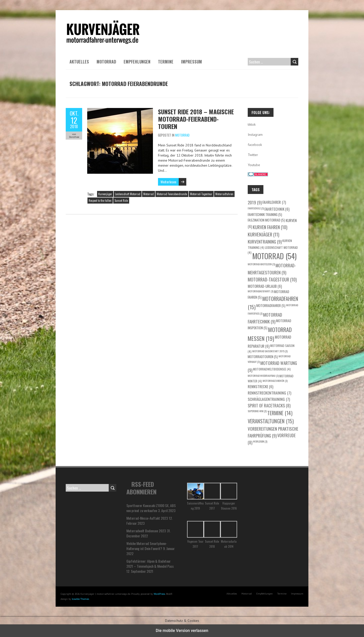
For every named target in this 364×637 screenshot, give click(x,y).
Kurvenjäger (105, 194)
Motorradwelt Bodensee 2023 (146, 531)
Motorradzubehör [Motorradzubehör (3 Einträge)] (275, 381)
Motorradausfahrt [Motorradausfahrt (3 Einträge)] (260, 291)
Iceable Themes (80, 599)
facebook (255, 145)
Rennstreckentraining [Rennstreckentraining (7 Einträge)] (269, 393)
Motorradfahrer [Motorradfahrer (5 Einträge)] (271, 305)
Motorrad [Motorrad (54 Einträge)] (274, 256)
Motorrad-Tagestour (201, 194)
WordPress (159, 594)
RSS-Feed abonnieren (141, 488)
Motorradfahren (224, 194)
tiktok (252, 124)
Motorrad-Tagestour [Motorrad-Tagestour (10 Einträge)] (272, 279)
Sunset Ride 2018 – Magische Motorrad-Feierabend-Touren (196, 119)
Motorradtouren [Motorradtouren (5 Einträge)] (263, 357)
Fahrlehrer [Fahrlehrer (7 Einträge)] (274, 202)
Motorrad (106, 62)
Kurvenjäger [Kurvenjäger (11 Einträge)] (264, 234)
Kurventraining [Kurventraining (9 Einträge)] (265, 241)
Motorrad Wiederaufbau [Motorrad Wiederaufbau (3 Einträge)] (263, 376)
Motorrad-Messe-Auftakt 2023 (147, 518)
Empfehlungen (137, 62)
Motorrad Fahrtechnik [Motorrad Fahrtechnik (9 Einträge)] (265, 318)
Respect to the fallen (100, 201)
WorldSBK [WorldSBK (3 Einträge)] (260, 441)
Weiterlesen (168, 182)
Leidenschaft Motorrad (128, 194)
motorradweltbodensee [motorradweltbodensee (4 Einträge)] (272, 369)
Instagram (255, 135)
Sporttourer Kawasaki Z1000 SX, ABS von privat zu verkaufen (151, 508)
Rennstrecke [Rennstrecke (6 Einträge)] (260, 386)
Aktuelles (79, 62)
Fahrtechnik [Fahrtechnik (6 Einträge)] (277, 209)
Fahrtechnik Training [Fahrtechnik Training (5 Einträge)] (265, 214)
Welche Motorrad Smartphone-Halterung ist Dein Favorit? (147, 546)
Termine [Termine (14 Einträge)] (280, 413)
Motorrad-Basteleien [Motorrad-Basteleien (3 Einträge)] (261, 264)
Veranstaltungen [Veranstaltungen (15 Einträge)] (271, 421)
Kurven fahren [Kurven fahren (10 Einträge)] (270, 227)
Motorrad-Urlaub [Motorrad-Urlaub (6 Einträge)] (265, 286)
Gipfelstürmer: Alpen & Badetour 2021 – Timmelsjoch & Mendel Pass (150, 564)
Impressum (191, 62)
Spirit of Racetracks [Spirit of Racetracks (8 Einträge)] (269, 405)
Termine (166, 62)
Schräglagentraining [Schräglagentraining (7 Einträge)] (269, 399)
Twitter (253, 155)
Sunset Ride (121, 201)
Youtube (254, 165)
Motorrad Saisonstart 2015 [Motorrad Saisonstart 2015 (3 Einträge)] (270, 351)
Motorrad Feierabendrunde (172, 194)
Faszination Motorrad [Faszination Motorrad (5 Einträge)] (266, 220)
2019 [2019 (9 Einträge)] (255, 202)
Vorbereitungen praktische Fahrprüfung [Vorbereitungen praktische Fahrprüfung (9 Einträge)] (273, 432)
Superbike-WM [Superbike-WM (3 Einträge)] (257, 411)
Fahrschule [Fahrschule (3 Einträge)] (256, 208)
